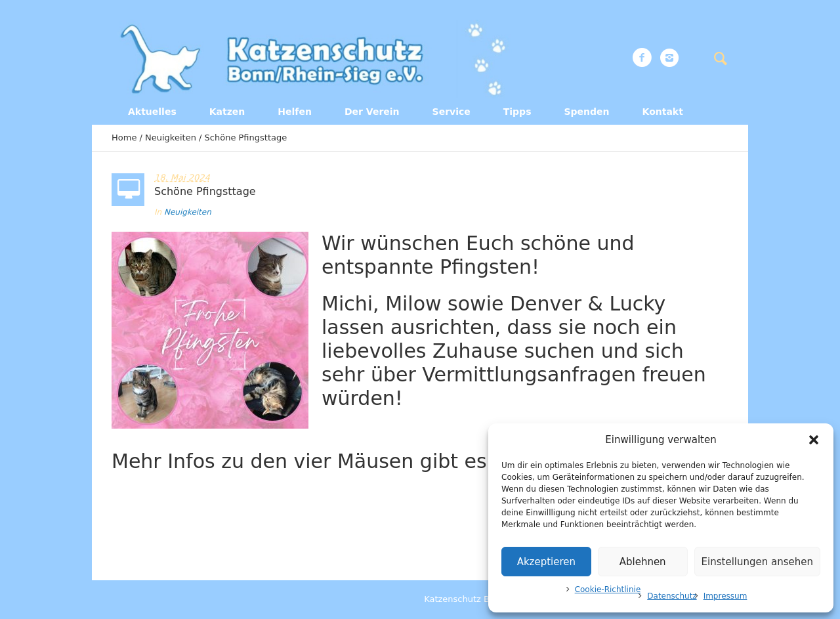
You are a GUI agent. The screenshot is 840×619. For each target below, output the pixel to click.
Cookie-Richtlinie (608, 589)
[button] (814, 440)
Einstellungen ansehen (757, 562)
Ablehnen (643, 562)
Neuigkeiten (171, 138)
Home (124, 138)
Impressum (725, 596)
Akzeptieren (546, 562)
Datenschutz (672, 596)
